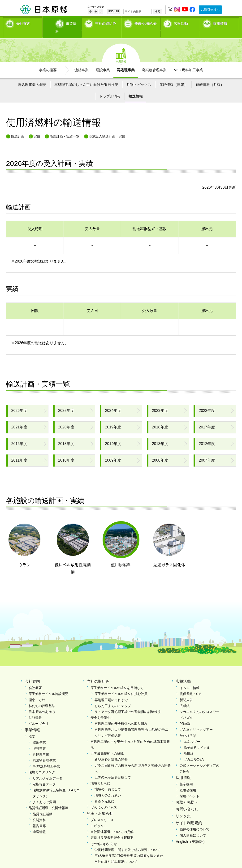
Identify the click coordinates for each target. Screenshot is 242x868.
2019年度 (113, 419)
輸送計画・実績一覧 (65, 128)
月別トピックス (139, 76)
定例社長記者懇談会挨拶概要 (112, 830)
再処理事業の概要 (32, 76)
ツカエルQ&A (194, 751)
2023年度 (160, 403)
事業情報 (63, 23)
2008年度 (160, 452)
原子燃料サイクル (197, 739)
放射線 (189, 745)
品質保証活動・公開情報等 (48, 800)
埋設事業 (103, 62)
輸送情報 (136, 88)
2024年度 (113, 403)
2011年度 (19, 452)
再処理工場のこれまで (111, 692)
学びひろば (188, 727)
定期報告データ (44, 776)
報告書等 (39, 818)
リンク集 (183, 808)
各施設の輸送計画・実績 (107, 128)
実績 (37, 128)
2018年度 (160, 419)
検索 (157, 12)
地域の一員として (108, 781)
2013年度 (160, 436)
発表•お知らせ (146, 23)
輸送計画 (17, 128)
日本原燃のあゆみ (42, 703)
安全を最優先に (102, 710)
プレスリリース (102, 812)
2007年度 (207, 452)
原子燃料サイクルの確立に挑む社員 (121, 686)
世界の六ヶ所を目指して (113, 769)
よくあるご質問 (44, 794)
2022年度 (207, 403)
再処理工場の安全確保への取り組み (121, 716)
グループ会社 (39, 716)
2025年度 (66, 403)
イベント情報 (190, 680)
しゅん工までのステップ (113, 698)
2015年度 (66, 436)
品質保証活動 (43, 806)
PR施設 (185, 716)
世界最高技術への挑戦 (107, 745)
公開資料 (39, 812)
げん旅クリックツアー (196, 721)
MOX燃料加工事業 (188, 62)
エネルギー (192, 733)
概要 (32, 728)
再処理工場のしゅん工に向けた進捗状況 (86, 76)
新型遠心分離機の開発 (111, 751)
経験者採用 (188, 782)
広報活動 (181, 23)
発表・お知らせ (100, 805)
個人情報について (193, 827)
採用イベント (190, 788)
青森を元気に (104, 793)
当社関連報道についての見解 (112, 824)
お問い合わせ (187, 801)
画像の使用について (194, 821)
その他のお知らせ (104, 836)
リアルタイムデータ (48, 770)
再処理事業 (126, 62)
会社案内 (23, 23)
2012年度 (207, 436)
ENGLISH (114, 11)
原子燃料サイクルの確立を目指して (117, 680)
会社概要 (35, 680)
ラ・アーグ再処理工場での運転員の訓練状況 (128, 703)
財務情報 (35, 710)
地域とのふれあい (108, 787)
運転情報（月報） (210, 76)
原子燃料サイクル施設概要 (48, 686)
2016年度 (19, 436)
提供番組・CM (190, 686)
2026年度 (19, 403)
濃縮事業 (82, 62)
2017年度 (207, 419)
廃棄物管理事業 (154, 62)
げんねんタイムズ (104, 799)
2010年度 (66, 452)
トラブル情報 (110, 88)
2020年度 (66, 419)
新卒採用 (186, 776)
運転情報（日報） (173, 76)
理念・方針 (37, 692)
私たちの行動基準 (42, 698)
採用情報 (220, 23)
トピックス (99, 818)
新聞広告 (186, 692)
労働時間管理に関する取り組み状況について (128, 841)
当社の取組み (106, 23)
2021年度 (19, 419)
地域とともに (100, 775)
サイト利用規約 (189, 815)
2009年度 (113, 452)
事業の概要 (48, 62)
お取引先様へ (210, 10)
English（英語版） (191, 833)
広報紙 (185, 698)
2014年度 (113, 436)
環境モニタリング (42, 764)
